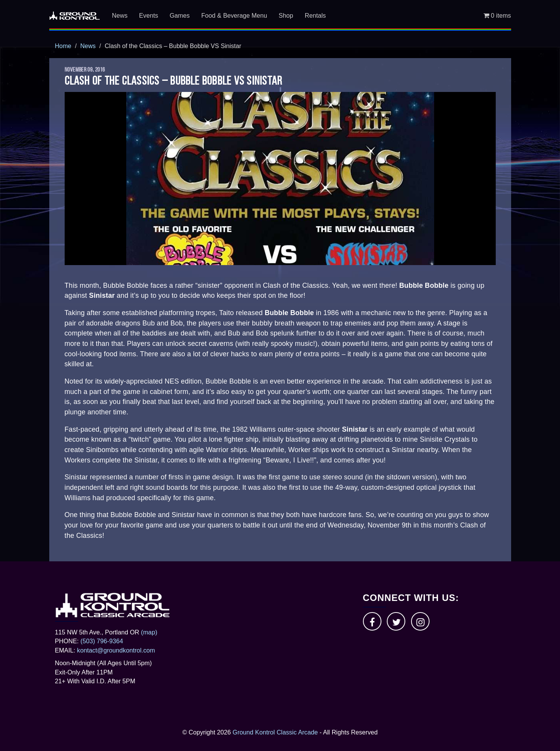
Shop (286, 15)
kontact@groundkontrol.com (116, 650)
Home (63, 46)
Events (149, 15)
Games (180, 15)
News (120, 15)
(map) (149, 632)
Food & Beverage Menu (234, 15)
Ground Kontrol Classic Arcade (275, 732)
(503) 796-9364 (102, 641)
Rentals (315, 15)
